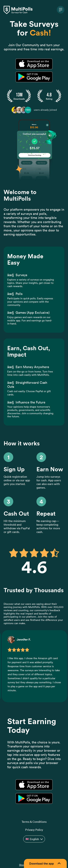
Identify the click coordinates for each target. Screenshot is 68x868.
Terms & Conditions (34, 822)
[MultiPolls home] (34, 10)
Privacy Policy (34, 830)
